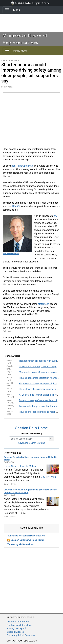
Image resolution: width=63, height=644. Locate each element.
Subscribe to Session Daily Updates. (26, 536)
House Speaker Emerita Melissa (20, 466)
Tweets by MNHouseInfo (20, 544)
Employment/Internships (19, 625)
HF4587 (16, 206)
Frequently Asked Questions (21, 635)
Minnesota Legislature (30, 3)
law (55, 216)
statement (43, 304)
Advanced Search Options (31, 443)
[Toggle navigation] (7, 10)
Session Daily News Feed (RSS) (27, 540)
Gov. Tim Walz (48, 477)
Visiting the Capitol (16, 628)
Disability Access (15, 632)
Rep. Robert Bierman (22, 166)
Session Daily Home (32, 428)
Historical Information (18, 622)
